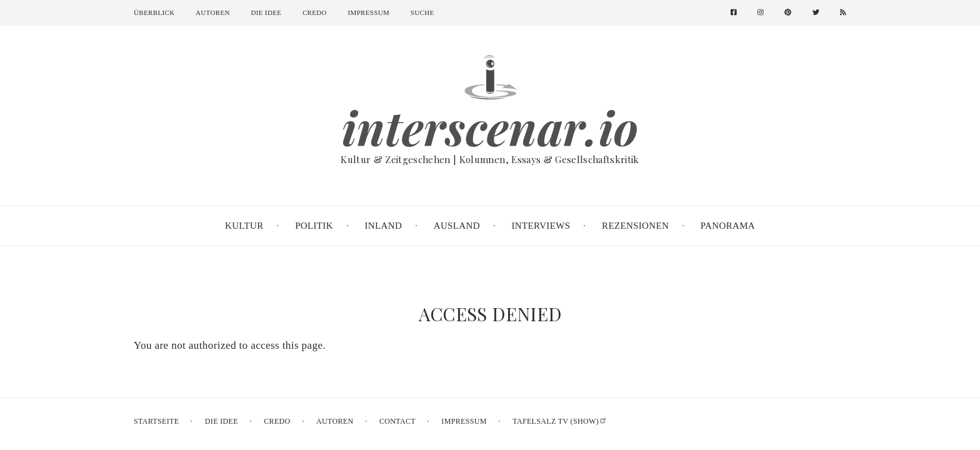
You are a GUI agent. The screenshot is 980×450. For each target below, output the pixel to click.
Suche (422, 12)
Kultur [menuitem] (244, 226)
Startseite (156, 421)
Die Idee (266, 12)
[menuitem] (738, 13)
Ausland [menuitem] (457, 226)
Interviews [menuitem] (541, 226)
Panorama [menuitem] (728, 226)
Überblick (154, 12)
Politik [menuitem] (314, 226)
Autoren (213, 12)
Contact (397, 421)
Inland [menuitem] (384, 226)
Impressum (369, 12)
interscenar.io (490, 127)
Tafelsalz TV (560, 421)
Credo (315, 12)
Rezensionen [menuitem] (635, 226)
